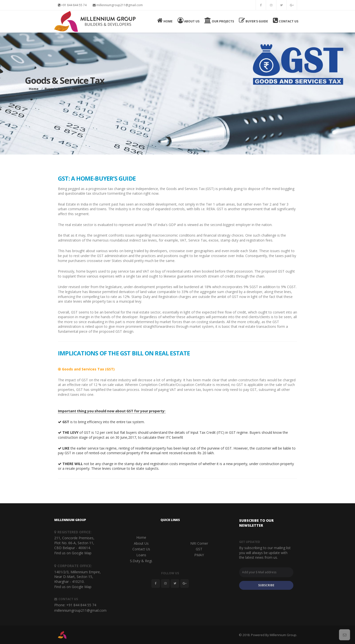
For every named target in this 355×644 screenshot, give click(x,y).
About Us (188, 20)
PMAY (199, 555)
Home (165, 20)
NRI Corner (199, 543)
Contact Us (286, 20)
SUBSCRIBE (266, 585)
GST (199, 549)
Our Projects (219, 20)
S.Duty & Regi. (141, 561)
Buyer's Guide (253, 20)
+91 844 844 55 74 (72, 5)
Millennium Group (283, 635)
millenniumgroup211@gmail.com (118, 5)
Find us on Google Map (73, 553)
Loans (141, 555)
